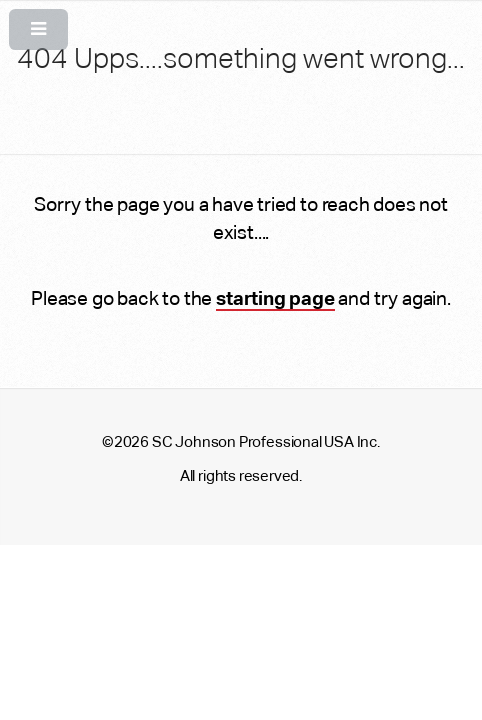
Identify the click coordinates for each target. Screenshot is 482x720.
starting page (275, 298)
